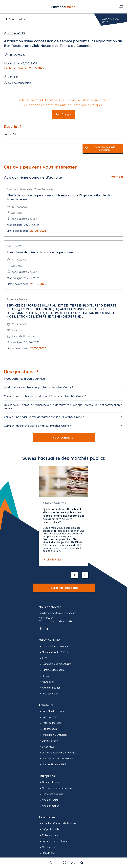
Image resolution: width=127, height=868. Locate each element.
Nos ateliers (47, 847)
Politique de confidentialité (55, 664)
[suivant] (85, 575)
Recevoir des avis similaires (105, 149)
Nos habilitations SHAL (53, 765)
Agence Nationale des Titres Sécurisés (30, 189)
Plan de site (47, 853)
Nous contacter (64, 437)
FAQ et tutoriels (49, 829)
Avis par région (49, 800)
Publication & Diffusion (53, 735)
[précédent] (74, 575)
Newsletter (46, 682)
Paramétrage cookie (52, 670)
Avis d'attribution (50, 688)
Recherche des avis (51, 794)
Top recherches (49, 694)
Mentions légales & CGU (53, 652)
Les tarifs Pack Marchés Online (57, 753)
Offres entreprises (50, 782)
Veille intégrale (93, 105)
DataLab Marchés (50, 723)
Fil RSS (44, 676)
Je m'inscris (63, 114)
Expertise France (17, 299)
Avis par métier (49, 806)
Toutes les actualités (64, 588)
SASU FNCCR (15, 246)
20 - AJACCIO (17, 55)
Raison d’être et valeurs (53, 646)
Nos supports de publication (56, 759)
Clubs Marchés (48, 835)
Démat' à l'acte (49, 741)
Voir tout (117, 177)
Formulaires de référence (54, 841)
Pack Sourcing (48, 717)
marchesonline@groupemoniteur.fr (58, 613)
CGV (43, 658)
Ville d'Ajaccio (14, 33)
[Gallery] (63, 516)
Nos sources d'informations (55, 788)
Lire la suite (52, 559)
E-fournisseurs (48, 729)
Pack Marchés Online (52, 711)
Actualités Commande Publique (57, 824)
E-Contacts (46, 747)
